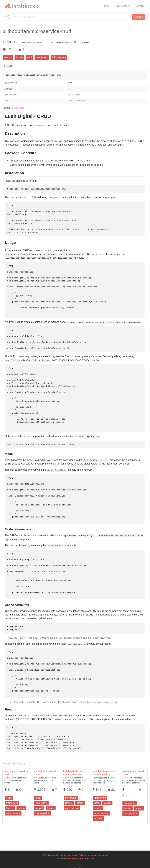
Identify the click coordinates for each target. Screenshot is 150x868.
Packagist (82, 101)
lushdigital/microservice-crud (45, 773)
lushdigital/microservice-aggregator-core (75, 773)
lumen (19, 57)
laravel (8, 57)
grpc (97, 803)
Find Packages (122, 6)
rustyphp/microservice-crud (16, 773)
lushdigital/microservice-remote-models (104, 773)
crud (30, 57)
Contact (139, 6)
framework (42, 57)
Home (106, 6)
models (99, 818)
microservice (59, 57)
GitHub (71, 101)
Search (139, 17)
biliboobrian (19, 108)
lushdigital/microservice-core (134, 773)
